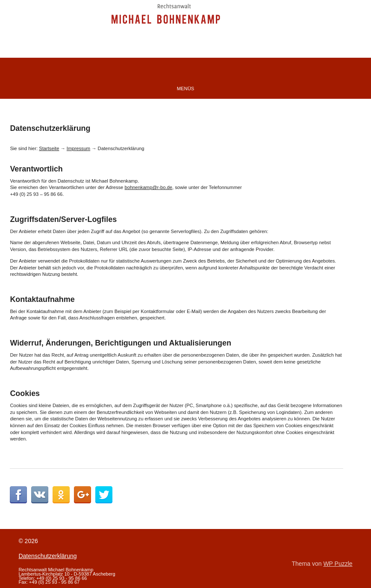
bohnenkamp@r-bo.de (148, 187)
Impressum (78, 148)
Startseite (49, 148)
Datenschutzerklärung (47, 556)
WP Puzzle (338, 564)
